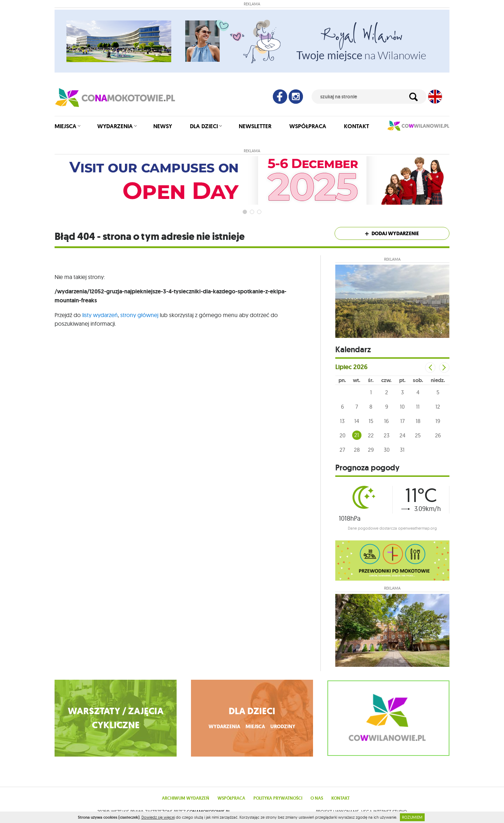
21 (357, 435)
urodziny (283, 727)
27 (342, 450)
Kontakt (356, 126)
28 (357, 450)
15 (371, 421)
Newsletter (255, 126)
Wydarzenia (115, 126)
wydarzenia (224, 727)
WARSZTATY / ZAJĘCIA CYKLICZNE (116, 718)
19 (438, 421)
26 (438, 435)
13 (342, 421)
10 (402, 407)
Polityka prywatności (278, 798)
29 (371, 450)
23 (387, 435)
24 (402, 435)
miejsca (255, 727)
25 (418, 435)
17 (402, 421)
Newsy (163, 126)
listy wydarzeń (100, 315)
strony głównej (139, 315)
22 (371, 435)
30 (387, 450)
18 (418, 421)
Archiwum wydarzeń (186, 798)
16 (386, 421)
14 (357, 421)
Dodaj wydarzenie (392, 234)
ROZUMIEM (412, 817)
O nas (317, 798)
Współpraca (308, 126)
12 (438, 407)
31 (402, 450)
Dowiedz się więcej (158, 817)
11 (418, 407)
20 (342, 435)
